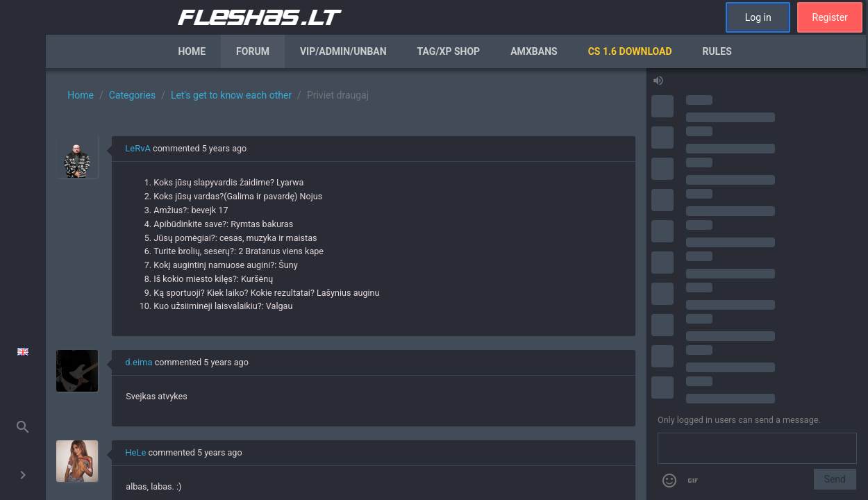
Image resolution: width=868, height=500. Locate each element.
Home (192, 51)
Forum (253, 51)
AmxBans (534, 51)
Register (830, 17)
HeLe (135, 452)
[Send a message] (757, 449)
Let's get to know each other (231, 95)
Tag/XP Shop (449, 51)
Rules (717, 51)
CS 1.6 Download (630, 51)
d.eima (139, 362)
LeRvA (138, 148)
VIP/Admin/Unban (343, 51)
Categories (132, 95)
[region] (346, 284)
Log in (758, 17)
